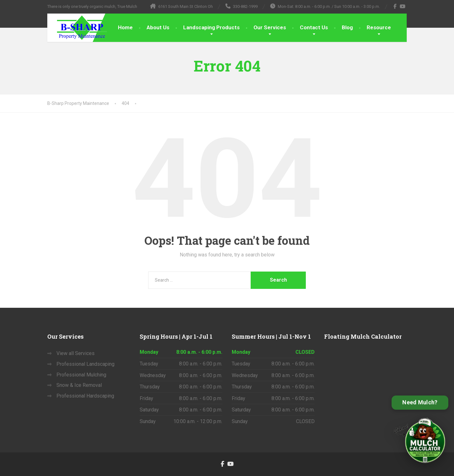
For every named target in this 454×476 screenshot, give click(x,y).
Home (125, 27)
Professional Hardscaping (85, 396)
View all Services (76, 353)
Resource (379, 27)
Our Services (270, 27)
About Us (158, 27)
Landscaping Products (211, 27)
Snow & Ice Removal (79, 385)
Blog (347, 27)
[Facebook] (395, 6)
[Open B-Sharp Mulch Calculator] (420, 433)
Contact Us (314, 27)
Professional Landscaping (85, 364)
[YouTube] (403, 6)
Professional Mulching (81, 375)
